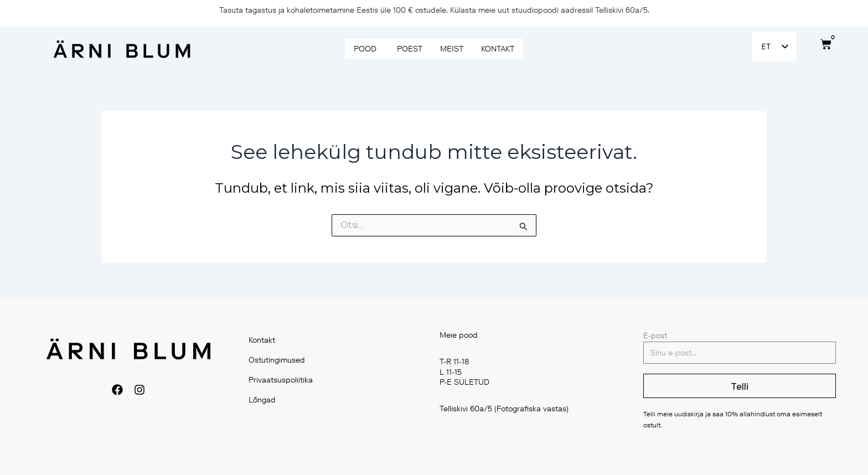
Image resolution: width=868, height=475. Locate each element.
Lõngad (263, 400)
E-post (655, 336)
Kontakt (262, 340)
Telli (740, 387)
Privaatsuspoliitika (281, 380)
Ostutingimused (277, 360)
